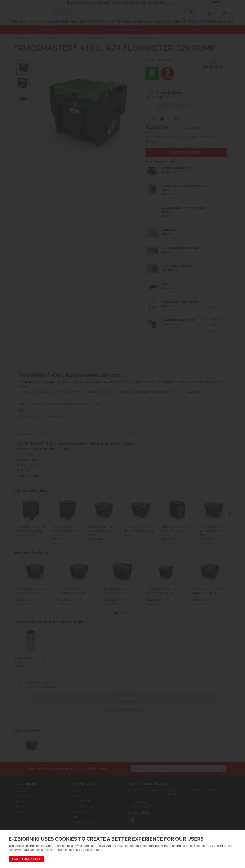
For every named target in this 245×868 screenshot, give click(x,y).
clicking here (94, 850)
